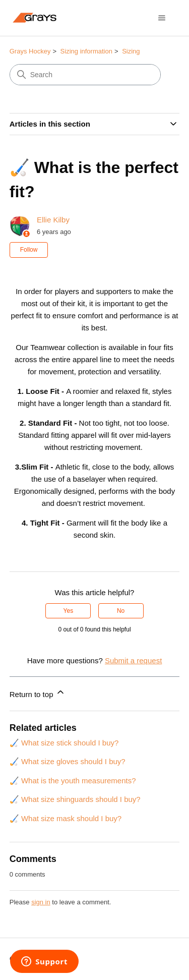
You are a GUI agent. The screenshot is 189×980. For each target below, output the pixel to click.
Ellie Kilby (53, 220)
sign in (41, 902)
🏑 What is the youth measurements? (73, 781)
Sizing (131, 51)
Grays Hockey (30, 51)
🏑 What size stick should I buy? (64, 743)
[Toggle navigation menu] (162, 18)
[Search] (85, 75)
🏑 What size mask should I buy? (66, 818)
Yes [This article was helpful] (69, 611)
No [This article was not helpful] (121, 611)
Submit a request (133, 660)
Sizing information (86, 51)
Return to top (38, 693)
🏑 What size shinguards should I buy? (75, 799)
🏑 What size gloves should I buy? (68, 761)
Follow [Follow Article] (29, 250)
